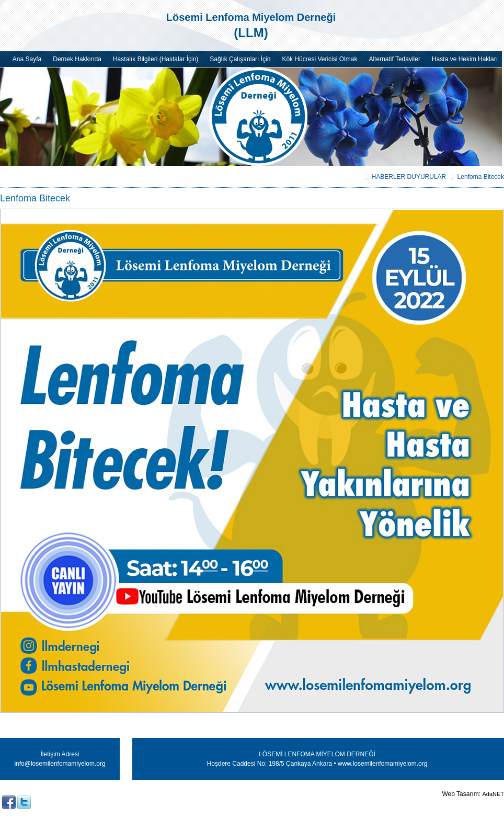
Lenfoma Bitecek (481, 177)
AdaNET (493, 794)
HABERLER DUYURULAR (409, 177)
